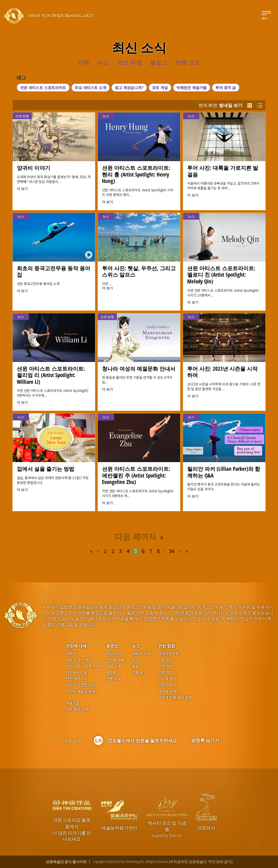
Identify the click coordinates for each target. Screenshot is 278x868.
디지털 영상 (167, 679)
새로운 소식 (141, 653)
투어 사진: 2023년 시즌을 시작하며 (222, 372)
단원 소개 (113, 666)
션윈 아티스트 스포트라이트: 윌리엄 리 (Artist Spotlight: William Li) (51, 375)
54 (172, 551)
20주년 (71, 653)
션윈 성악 (166, 666)
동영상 (112, 646)
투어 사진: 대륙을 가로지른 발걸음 (223, 171)
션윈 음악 (166, 660)
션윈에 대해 (76, 646)
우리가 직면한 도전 (80, 685)
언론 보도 (113, 679)
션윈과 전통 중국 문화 (175, 698)
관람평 (111, 672)
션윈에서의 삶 (77, 672)
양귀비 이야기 (33, 168)
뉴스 (106, 116)
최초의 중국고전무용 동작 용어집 (54, 272)
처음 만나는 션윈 (79, 660)
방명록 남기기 (205, 740)
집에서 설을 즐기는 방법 (46, 469)
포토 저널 (160, 88)
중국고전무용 (168, 653)
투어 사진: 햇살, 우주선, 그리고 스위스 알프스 (139, 272)
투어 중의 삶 (226, 88)
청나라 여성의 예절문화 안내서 (139, 369)
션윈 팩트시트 (77, 679)
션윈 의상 (166, 672)
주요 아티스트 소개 (91, 88)
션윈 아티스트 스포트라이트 (43, 88)
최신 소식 (113, 653)
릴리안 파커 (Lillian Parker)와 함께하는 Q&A (224, 472)
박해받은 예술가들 (192, 88)
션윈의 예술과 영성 (80, 691)
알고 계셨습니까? (129, 88)
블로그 (137, 666)
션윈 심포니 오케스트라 (84, 666)
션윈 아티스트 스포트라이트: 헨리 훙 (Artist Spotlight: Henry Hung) (136, 174)
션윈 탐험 (22, 116)
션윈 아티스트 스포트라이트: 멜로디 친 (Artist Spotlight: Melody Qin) (221, 275)
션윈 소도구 (167, 685)
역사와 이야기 (169, 691)
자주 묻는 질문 (77, 709)
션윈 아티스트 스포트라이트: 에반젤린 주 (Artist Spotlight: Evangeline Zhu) (136, 475)
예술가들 (73, 703)
